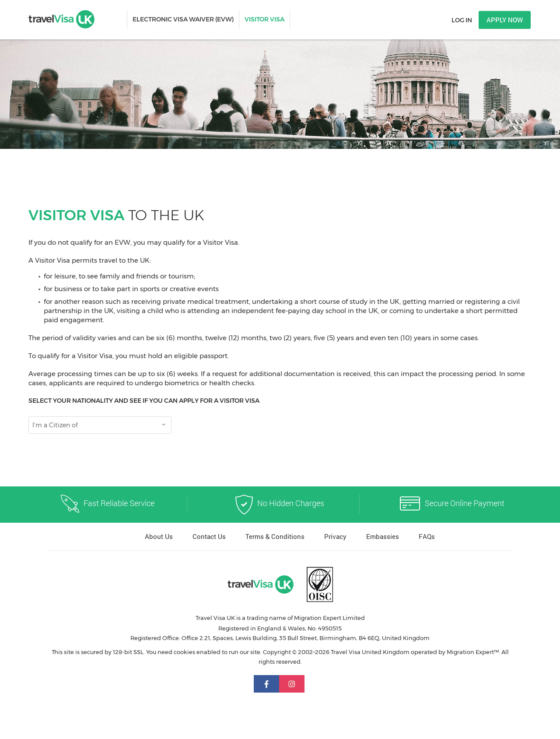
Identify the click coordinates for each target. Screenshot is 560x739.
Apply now (505, 20)
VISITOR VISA (264, 19)
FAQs (427, 536)
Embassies (383, 536)
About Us (159, 536)
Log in (462, 20)
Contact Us (209, 536)
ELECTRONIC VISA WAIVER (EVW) (183, 19)
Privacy (335, 536)
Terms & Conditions (275, 536)
